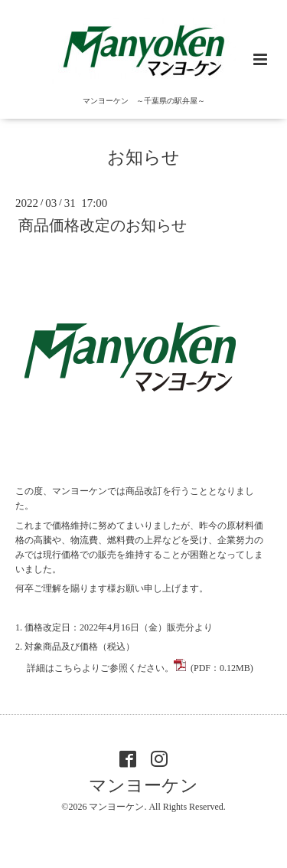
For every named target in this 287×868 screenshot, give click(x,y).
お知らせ (143, 157)
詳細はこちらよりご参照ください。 (139, 668)
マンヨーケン (143, 786)
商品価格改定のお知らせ (103, 226)
